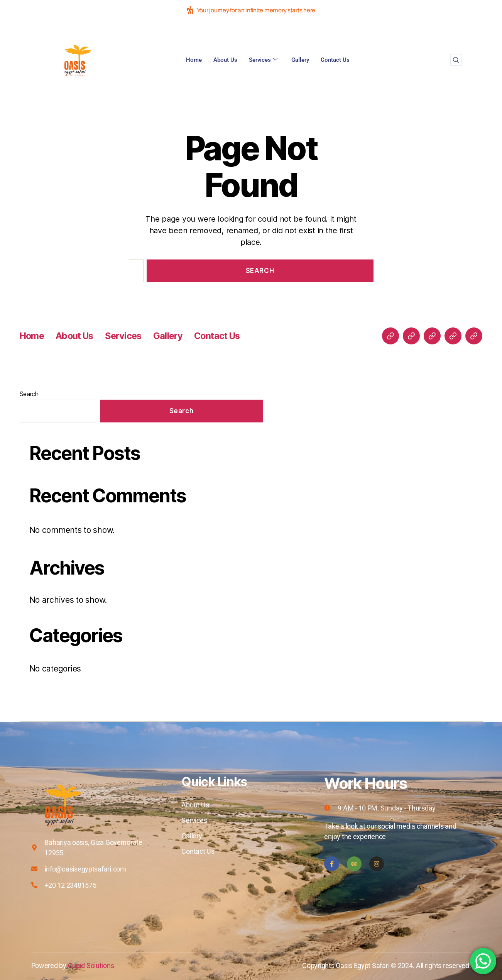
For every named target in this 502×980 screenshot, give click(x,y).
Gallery (300, 60)
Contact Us (335, 60)
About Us (225, 60)
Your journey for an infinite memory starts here (251, 10)
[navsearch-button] (456, 60)
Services (263, 60)
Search (29, 394)
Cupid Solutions (91, 966)
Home (194, 60)
